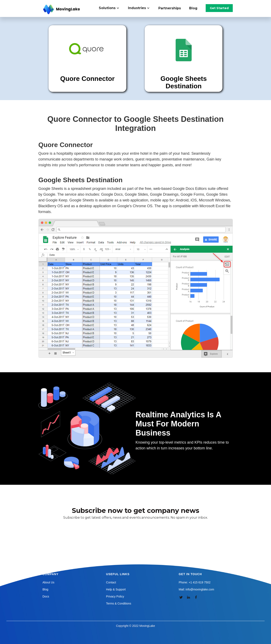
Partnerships (170, 8)
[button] (111, 8)
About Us (49, 582)
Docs (46, 596)
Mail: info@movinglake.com (196, 589)
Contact (111, 582)
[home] (62, 10)
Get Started (219, 8)
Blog (193, 8)
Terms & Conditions (119, 603)
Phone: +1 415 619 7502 (195, 582)
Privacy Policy (115, 596)
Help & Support (116, 589)
